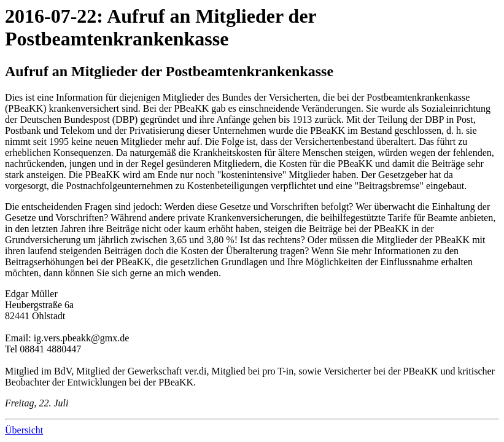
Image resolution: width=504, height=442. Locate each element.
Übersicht (24, 430)
